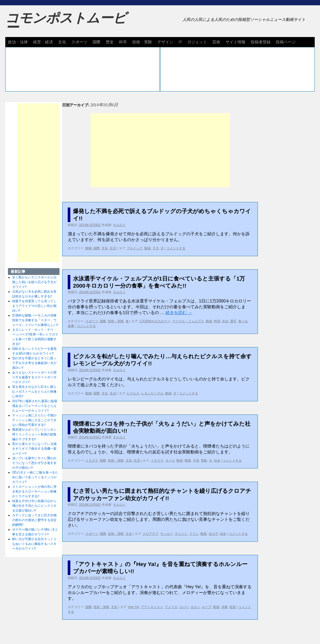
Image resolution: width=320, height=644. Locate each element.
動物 (89, 248)
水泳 (225, 321)
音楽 (232, 607)
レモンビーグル (152, 393)
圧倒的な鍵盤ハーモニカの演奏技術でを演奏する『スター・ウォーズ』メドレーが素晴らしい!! (35, 320)
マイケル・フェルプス (188, 321)
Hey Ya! (134, 607)
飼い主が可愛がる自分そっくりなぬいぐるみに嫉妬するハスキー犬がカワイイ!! (34, 544)
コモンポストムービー (66, 23)
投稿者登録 (261, 42)
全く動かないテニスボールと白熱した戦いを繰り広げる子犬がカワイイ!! (34, 282)
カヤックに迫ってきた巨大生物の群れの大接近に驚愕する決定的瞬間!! (34, 520)
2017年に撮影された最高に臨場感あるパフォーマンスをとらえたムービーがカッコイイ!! (35, 406)
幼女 (223, 534)
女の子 (213, 534)
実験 (204, 461)
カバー (184, 607)
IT (180, 42)
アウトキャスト (152, 607)
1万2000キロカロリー (155, 321)
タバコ (170, 461)
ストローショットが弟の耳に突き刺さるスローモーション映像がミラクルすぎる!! (34, 491)
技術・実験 (142, 42)
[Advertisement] (160, 150)
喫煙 (188, 461)
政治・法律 (18, 42)
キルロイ (119, 225)
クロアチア (150, 534)
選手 (233, 321)
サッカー (167, 534)
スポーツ (79, 42)
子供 (196, 461)
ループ (207, 607)
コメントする (176, 248)
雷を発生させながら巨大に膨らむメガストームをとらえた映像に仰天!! (34, 392)
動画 (148, 248)
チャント (181, 534)
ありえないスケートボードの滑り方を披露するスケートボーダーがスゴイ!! (34, 377)
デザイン (165, 42)
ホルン (195, 607)
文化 (62, 42)
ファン (194, 534)
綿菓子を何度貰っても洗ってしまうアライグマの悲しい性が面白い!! (34, 306)
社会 (217, 461)
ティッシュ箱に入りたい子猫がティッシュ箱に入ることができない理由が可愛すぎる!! (34, 420)
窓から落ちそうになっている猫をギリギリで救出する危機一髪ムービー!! (34, 449)
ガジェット (197, 42)
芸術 (216, 42)
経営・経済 (43, 42)
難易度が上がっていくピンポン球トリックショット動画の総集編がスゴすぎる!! (34, 434)
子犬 (156, 248)
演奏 (225, 607)
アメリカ (171, 607)
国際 (97, 42)
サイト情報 (236, 42)
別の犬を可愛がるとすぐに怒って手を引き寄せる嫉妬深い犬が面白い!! (34, 363)
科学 (123, 42)
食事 (71, 326)
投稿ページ (286, 42)
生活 (113, 248)
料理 (217, 321)
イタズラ (92, 461)
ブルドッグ (135, 248)
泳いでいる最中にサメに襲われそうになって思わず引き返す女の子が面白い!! (34, 463)
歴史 (110, 42)
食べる (243, 321)
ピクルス (133, 393)
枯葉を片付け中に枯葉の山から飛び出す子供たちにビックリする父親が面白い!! (34, 506)
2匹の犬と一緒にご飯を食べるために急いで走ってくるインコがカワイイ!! (35, 477)
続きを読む (179, 313)
